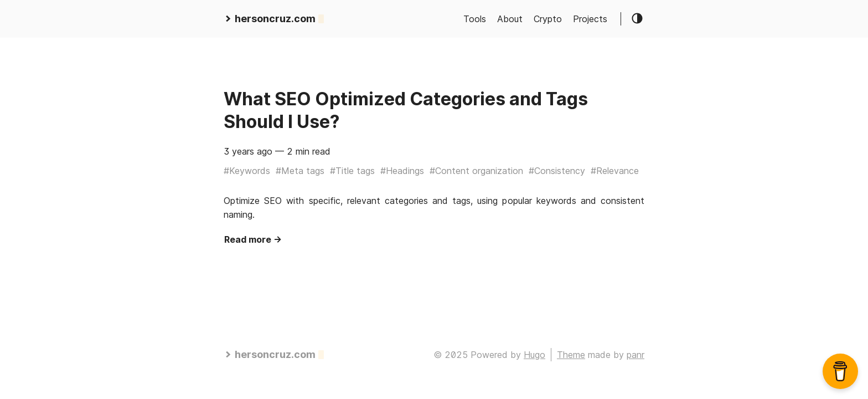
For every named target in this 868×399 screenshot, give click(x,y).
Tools (475, 19)
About (510, 19)
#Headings (402, 171)
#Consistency (557, 171)
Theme (571, 355)
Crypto (548, 19)
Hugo (534, 355)
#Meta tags (300, 171)
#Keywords (247, 171)
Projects (590, 19)
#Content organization (476, 171)
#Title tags (352, 171)
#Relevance (615, 171)
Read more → (253, 239)
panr (635, 355)
